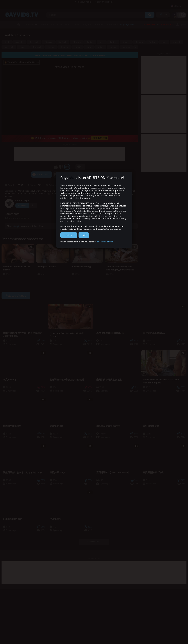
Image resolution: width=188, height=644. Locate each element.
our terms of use (105, 242)
